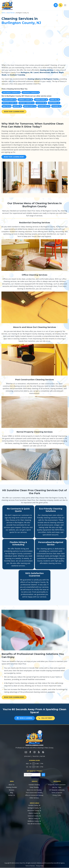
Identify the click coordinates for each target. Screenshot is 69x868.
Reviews (12, 790)
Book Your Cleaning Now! (15, 112)
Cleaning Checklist (12, 787)
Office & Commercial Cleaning (34, 795)
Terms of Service (57, 793)
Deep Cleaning (34, 787)
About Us (11, 785)
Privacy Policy (57, 795)
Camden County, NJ (34, 805)
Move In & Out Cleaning (34, 790)
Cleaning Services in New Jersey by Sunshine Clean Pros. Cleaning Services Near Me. (34, 844)
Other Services (34, 798)
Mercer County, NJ (34, 819)
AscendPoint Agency (59, 863)
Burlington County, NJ (34, 808)
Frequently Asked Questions (57, 785)
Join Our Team (57, 787)
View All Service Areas (34, 824)
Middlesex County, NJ (34, 821)
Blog (12, 793)
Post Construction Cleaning (34, 793)
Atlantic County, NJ (34, 813)
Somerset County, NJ (34, 816)
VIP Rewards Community (57, 790)
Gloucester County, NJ (34, 811)
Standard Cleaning (34, 785)
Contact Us (11, 795)
